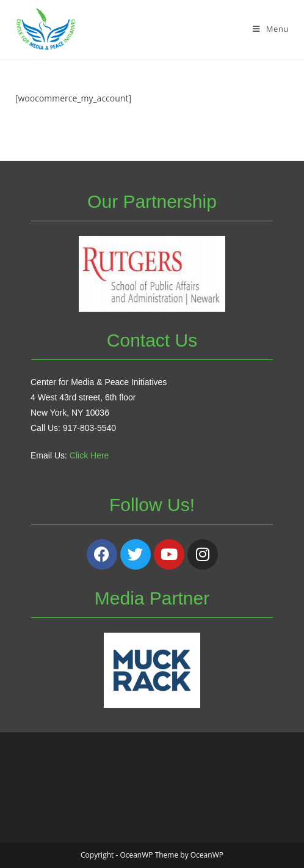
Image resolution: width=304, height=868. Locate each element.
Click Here (89, 455)
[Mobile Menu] (271, 29)
